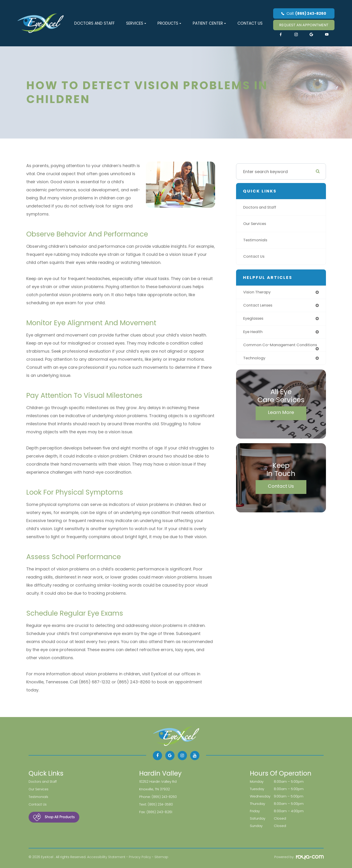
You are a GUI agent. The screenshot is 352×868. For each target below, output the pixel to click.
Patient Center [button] (209, 23)
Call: (304, 13)
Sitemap (161, 857)
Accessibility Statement (106, 857)
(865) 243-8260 (165, 796)
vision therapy (258, 292)
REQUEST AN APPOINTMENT (304, 25)
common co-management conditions (272, 349)
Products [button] (169, 23)
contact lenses (259, 306)
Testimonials (256, 240)
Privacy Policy (140, 857)
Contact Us (250, 23)
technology (255, 365)
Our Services (256, 224)
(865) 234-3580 (161, 804)
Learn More (281, 419)
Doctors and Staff (94, 23)
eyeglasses (255, 320)
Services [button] (136, 23)
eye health (254, 333)
